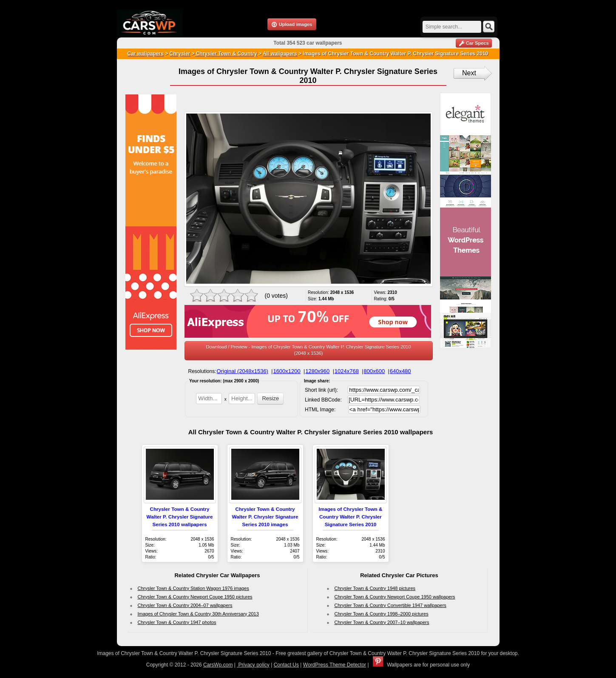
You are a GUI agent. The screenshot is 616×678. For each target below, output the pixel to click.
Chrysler (180, 54)
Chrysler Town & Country (226, 54)
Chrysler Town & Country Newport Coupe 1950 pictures (195, 597)
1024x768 (347, 371)
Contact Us (286, 665)
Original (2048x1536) (243, 371)
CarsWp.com (218, 665)
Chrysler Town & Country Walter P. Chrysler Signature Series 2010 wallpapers (180, 517)
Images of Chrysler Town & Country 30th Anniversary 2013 (198, 614)
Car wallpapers (146, 54)
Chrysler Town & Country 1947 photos (177, 622)
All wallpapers (280, 54)
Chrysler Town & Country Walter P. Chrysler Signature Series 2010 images (265, 517)
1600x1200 (287, 371)
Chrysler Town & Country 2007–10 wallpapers (382, 622)
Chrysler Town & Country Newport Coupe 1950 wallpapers (395, 597)
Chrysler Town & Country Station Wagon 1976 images (193, 588)
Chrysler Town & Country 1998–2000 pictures (382, 614)
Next (469, 73)
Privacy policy (253, 665)
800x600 (374, 371)
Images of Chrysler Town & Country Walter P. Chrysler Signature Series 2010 (351, 517)
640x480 (400, 371)
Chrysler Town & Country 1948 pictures (375, 588)
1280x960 (317, 371)
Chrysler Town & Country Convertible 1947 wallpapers (390, 605)
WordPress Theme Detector (335, 665)
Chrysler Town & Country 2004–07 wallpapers (185, 605)
